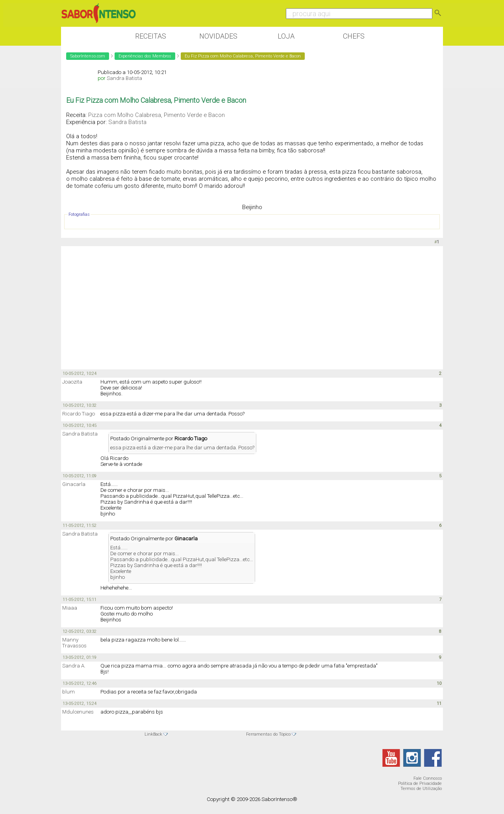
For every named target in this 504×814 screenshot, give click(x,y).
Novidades (218, 36)
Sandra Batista (124, 78)
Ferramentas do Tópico (268, 734)
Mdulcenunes (78, 712)
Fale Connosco (428, 778)
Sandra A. (74, 666)
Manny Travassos (74, 643)
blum (69, 692)
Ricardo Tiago (79, 414)
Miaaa (70, 608)
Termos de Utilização (421, 789)
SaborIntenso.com (88, 56)
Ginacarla (74, 484)
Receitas (151, 36)
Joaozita (72, 382)
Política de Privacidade (420, 783)
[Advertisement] (252, 307)
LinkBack (153, 734)
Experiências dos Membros (145, 56)
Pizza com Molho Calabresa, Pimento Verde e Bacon (157, 115)
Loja (286, 36)
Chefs (354, 36)
